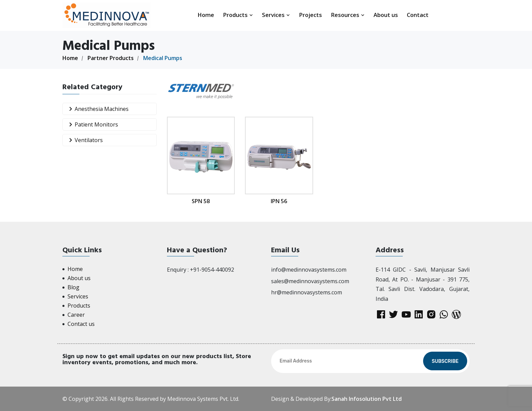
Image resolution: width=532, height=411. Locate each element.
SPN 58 (201, 201)
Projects (310, 15)
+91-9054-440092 (212, 270)
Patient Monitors (92, 125)
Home (206, 15)
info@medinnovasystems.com (309, 270)
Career (76, 315)
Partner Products (111, 58)
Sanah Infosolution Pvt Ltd (367, 399)
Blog (73, 287)
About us (386, 15)
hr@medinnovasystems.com (307, 292)
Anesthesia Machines (97, 109)
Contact (418, 15)
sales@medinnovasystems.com (310, 281)
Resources (348, 15)
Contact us (81, 324)
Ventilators (84, 140)
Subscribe (445, 361)
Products (238, 15)
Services (276, 15)
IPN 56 (279, 201)
